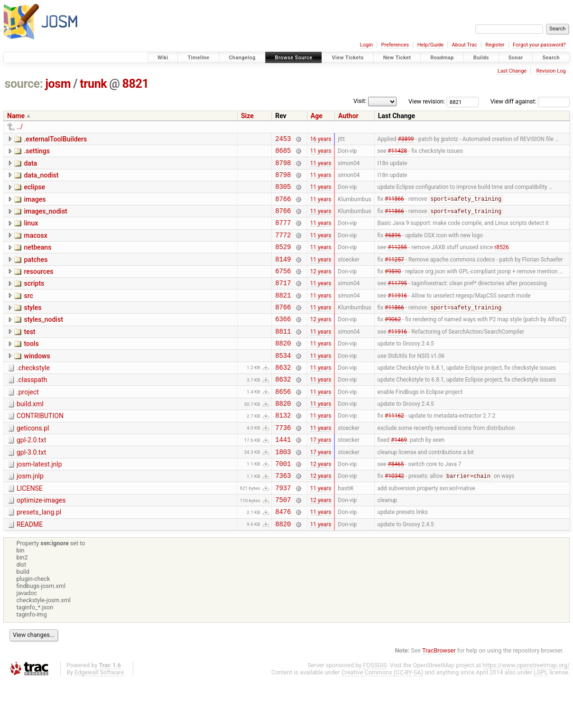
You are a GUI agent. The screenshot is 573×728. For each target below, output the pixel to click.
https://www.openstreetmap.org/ (526, 712)
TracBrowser (439, 697)
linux (31, 233)
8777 (283, 234)
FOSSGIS (375, 712)
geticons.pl (33, 462)
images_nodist (45, 220)
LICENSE (30, 530)
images (35, 206)
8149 (283, 275)
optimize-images (41, 543)
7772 (283, 247)
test (29, 355)
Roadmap (442, 58)
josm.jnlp (30, 516)
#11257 (394, 274)
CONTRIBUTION (40, 448)
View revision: (427, 101)
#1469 (399, 476)
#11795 (397, 301)
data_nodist (41, 179)
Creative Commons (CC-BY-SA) (383, 719)
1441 (283, 476)
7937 (283, 530)
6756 (283, 288)
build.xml (30, 435)
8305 (283, 193)
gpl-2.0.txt (31, 476)
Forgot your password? (539, 45)
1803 (283, 490)
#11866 (394, 207)
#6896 (393, 247)
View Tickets (347, 58)
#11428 (397, 153)
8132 (283, 449)
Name (16, 116)
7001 (283, 503)
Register (495, 45)
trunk (93, 84)
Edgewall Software (99, 719)
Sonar (516, 58)
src (28, 314)
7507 (283, 544)
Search (551, 58)
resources (38, 287)
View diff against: (530, 101)
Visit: (360, 101)
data (30, 166)
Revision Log (551, 71)
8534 (283, 382)
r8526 (502, 261)
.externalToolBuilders (55, 139)
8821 (136, 84)
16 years (321, 140)
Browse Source (294, 58)
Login (366, 45)
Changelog (242, 58)
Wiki (163, 58)
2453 (283, 140)
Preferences (395, 45)
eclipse (34, 193)
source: (24, 84)
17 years (321, 476)
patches (36, 274)
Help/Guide (430, 45)
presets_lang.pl (39, 556)
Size (247, 116)
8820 (283, 369)
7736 (283, 463)
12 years (321, 288)
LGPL (541, 719)
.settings (37, 152)
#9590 (393, 288)
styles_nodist (43, 341)
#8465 (396, 503)
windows (37, 382)
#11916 (397, 315)
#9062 (393, 342)
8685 (283, 153)
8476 (283, 557)
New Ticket (397, 58)
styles (32, 327)
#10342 (394, 517)
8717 (283, 301)
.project (28, 422)
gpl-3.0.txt (31, 489)
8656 (283, 423)
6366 (283, 341)
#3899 (406, 140)
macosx (35, 247)
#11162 (394, 449)
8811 (283, 355)
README (30, 570)
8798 (283, 167)
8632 (283, 396)
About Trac (465, 45)
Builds (481, 58)
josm (58, 84)
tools (31, 368)
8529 (283, 261)
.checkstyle (33, 395)
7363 (283, 517)
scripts (34, 300)
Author (348, 116)
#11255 (397, 261)
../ (20, 127)
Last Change (512, 71)
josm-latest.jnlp (39, 503)
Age (317, 116)
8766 (283, 207)
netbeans (37, 260)
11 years (321, 153)
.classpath (32, 408)
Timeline (198, 58)
